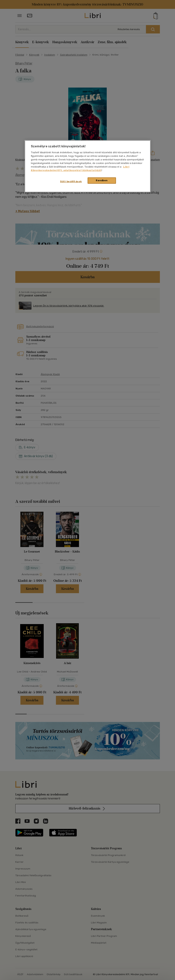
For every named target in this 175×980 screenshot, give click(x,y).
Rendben (102, 180)
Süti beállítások (71, 181)
